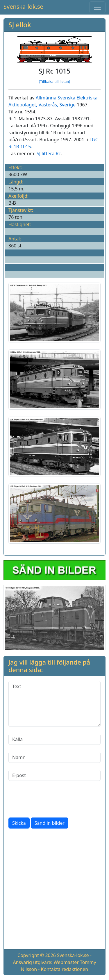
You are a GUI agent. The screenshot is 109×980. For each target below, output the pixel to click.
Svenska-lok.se (23, 7)
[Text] (54, 704)
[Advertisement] (54, 890)
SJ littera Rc (49, 153)
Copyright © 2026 (37, 955)
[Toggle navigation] (97, 7)
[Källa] (54, 739)
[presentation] (53, 799)
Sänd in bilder (50, 823)
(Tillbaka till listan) (54, 81)
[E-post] (54, 775)
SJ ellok (20, 25)
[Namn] (54, 757)
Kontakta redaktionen (65, 969)
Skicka (19, 823)
